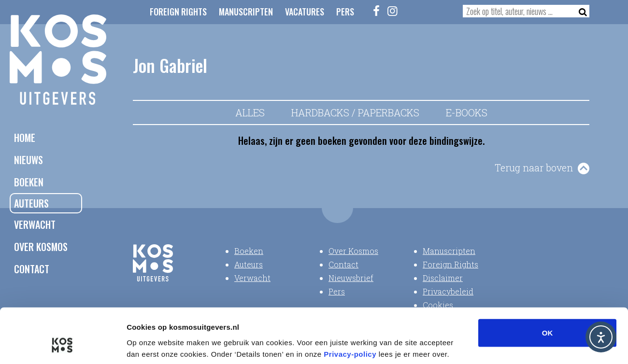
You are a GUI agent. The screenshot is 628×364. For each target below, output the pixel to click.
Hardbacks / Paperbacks (355, 112)
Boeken (29, 182)
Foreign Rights (178, 12)
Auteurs (31, 203)
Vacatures (305, 12)
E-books (467, 112)
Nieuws (29, 160)
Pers (345, 12)
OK (548, 285)
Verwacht (35, 224)
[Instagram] (393, 11)
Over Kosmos (41, 247)
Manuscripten (246, 12)
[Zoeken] (580, 11)
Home (25, 138)
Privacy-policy (350, 306)
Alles (250, 112)
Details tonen (522, 345)
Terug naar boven (534, 168)
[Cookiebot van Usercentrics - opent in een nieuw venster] (63, 345)
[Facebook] (377, 11)
